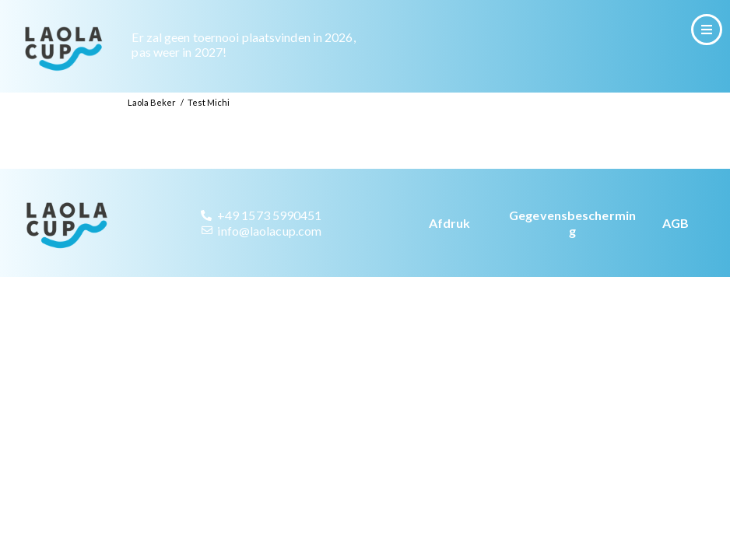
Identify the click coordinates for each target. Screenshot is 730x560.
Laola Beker (152, 128)
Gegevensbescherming (572, 249)
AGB (676, 248)
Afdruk (450, 248)
